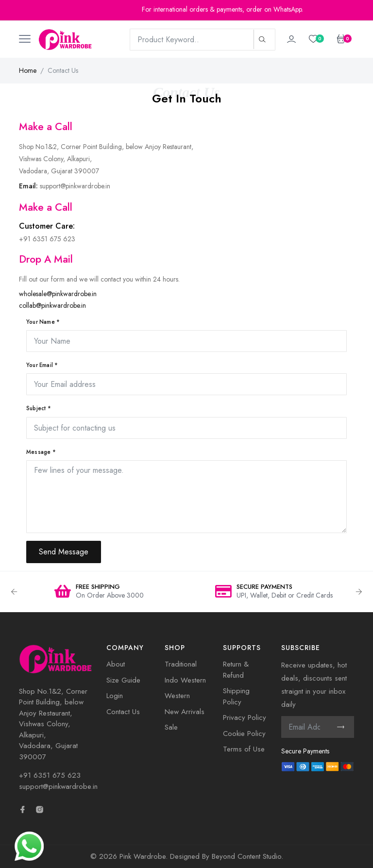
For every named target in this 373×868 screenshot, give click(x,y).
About (116, 664)
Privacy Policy (245, 718)
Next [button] (359, 592)
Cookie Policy (244, 734)
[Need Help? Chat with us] (29, 845)
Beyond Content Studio (246, 856)
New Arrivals (185, 712)
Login (115, 696)
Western (177, 696)
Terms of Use (244, 749)
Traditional (181, 664)
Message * (41, 452)
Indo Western (185, 680)
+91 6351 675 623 (50, 775)
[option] (99, 592)
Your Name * (43, 322)
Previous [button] (14, 592)
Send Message (64, 552)
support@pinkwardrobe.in (58, 786)
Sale (171, 727)
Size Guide (123, 680)
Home (28, 70)
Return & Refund (236, 670)
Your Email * (42, 365)
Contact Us (123, 712)
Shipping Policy (236, 696)
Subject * (39, 408)
